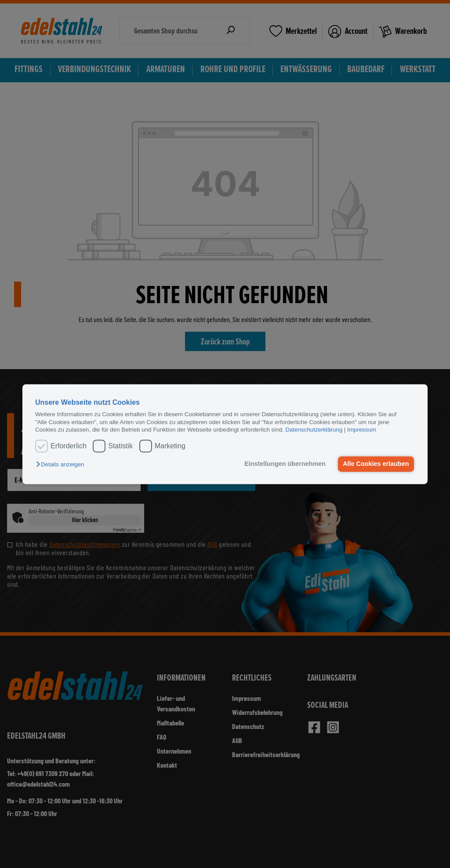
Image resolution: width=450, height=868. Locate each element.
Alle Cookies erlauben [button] (376, 464)
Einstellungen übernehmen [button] (285, 464)
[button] (62, 465)
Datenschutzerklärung (314, 430)
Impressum (362, 430)
